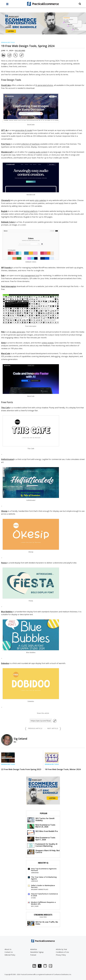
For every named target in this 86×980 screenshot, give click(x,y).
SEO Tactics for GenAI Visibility (41, 820)
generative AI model (24, 130)
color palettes (40, 200)
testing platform (31, 211)
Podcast (33, 955)
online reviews (48, 343)
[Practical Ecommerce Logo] (43, 4)
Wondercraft (7, 152)
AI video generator (18, 332)
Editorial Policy (10, 955)
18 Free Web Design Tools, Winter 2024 (63, 769)
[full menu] (7, 5)
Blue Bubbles (7, 612)
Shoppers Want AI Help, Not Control (44, 852)
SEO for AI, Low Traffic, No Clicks (43, 923)
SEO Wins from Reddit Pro (43, 833)
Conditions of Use (62, 952)
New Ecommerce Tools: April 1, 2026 (41, 839)
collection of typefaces (30, 144)
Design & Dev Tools (8, 42)
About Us (8, 949)
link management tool (30, 276)
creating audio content (38, 152)
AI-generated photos (44, 85)
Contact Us (9, 952)
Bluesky (46, 966)
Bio (15, 742)
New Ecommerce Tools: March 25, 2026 (41, 826)
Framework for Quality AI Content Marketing (42, 845)
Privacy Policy (61, 955)
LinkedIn (35, 966)
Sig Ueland (20, 51)
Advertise (34, 949)
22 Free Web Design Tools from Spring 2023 (21, 769)
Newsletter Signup (37, 952)
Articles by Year (61, 949)
